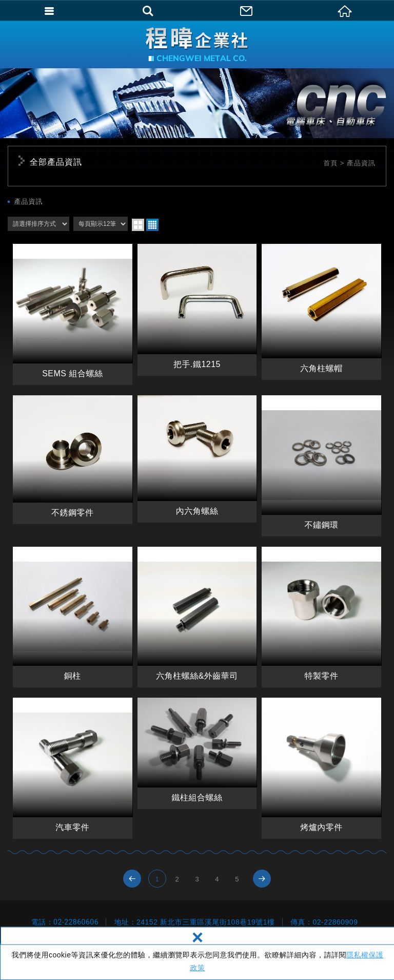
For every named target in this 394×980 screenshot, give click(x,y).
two (138, 225)
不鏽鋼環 (321, 466)
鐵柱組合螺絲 (197, 753)
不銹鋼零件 (73, 460)
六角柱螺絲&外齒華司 (197, 617)
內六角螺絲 (197, 459)
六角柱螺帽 (321, 312)
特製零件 (321, 617)
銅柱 (73, 617)
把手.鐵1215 (197, 310)
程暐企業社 (197, 44)
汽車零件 (73, 768)
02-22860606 (76, 922)
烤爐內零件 (321, 768)
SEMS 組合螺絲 (73, 314)
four (152, 225)
